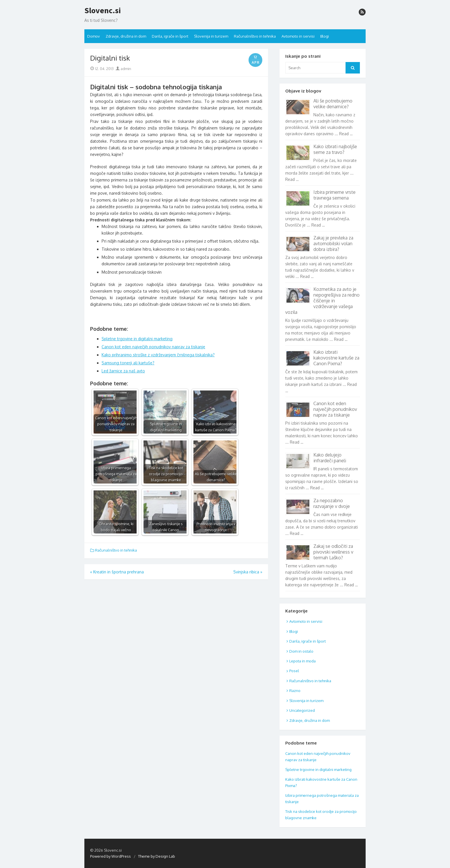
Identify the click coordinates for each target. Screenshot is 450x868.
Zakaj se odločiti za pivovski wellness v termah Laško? (333, 552)
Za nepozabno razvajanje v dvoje (332, 503)
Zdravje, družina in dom (126, 36)
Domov (94, 36)
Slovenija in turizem (211, 36)
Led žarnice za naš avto (123, 371)
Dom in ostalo (301, 651)
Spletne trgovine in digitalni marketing (137, 339)
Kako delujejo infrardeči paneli (330, 458)
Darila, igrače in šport (170, 36)
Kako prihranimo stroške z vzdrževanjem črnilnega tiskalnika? (158, 355)
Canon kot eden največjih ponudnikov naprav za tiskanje (153, 347)
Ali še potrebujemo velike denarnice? (333, 104)
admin (123, 69)
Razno (295, 691)
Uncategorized (302, 710)
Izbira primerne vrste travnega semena (334, 195)
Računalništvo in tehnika (255, 36)
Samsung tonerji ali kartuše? (128, 363)
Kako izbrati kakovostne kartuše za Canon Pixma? (336, 358)
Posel (294, 671)
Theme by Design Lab (157, 856)
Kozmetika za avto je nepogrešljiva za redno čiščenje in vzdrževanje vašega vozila (322, 301)
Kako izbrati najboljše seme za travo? (335, 149)
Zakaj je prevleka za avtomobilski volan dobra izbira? (333, 243)
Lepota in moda (302, 661)
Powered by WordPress (110, 856)
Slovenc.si (103, 11)
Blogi (325, 36)
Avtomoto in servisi (298, 36)
